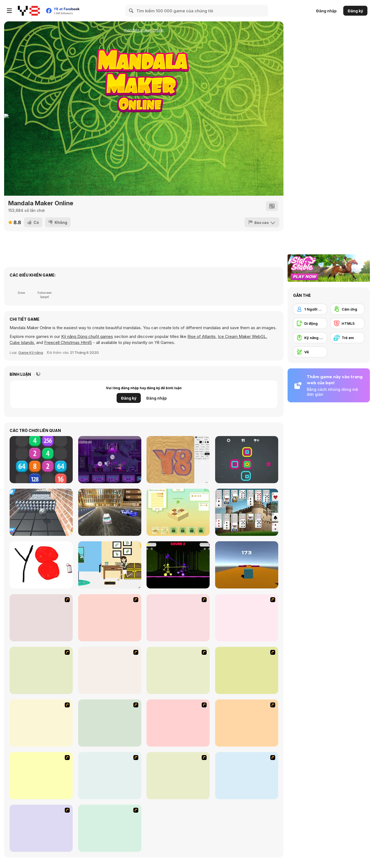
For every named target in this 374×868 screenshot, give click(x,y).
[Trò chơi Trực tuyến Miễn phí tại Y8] (29, 11)
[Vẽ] (310, 352)
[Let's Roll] (41, 512)
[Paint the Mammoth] (110, 776)
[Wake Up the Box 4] (178, 776)
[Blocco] (178, 512)
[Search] (131, 11)
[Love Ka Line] (247, 670)
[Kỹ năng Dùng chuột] (310, 338)
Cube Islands (22, 342)
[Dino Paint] (41, 776)
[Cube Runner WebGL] (247, 565)
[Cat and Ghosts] (110, 460)
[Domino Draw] (247, 723)
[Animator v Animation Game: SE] (178, 723)
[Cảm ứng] (347, 309)
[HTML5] (347, 323)
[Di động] (310, 323)
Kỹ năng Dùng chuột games (87, 336)
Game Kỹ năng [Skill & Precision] (31, 352)
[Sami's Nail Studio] (110, 723)
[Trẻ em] (347, 338)
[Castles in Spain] (247, 512)
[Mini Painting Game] (110, 828)
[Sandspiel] (178, 460)
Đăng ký (355, 11)
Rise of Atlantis (202, 336)
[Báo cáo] (262, 222)
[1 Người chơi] (310, 309)
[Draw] (178, 618)
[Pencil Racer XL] (41, 670)
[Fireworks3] (247, 776)
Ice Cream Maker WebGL (242, 336)
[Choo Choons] (41, 828)
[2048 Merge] (41, 460)
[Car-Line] (41, 723)
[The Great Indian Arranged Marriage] (247, 618)
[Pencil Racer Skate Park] (178, 670)
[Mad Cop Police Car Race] (110, 512)
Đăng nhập (326, 11)
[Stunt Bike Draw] (41, 618)
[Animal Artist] (110, 670)
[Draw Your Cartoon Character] (110, 618)
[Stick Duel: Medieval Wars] (178, 565)
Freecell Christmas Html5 (68, 342)
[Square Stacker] (247, 460)
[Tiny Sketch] (41, 565)
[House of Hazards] (110, 565)
